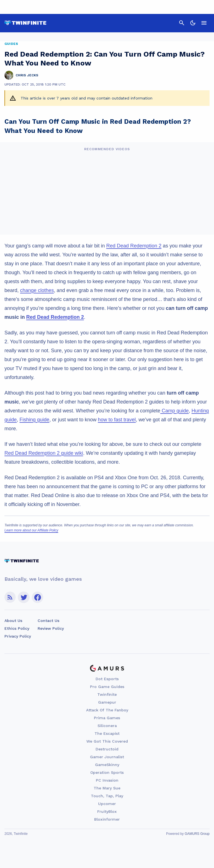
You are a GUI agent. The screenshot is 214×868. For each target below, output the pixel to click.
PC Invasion (107, 780)
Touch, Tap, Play (107, 796)
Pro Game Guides (107, 687)
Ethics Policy (17, 628)
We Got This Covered (107, 741)
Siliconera (107, 726)
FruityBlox (107, 811)
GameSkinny (107, 765)
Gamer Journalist (107, 757)
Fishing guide (34, 420)
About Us (13, 621)
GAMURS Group (197, 834)
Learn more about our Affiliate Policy (31, 530)
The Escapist (107, 733)
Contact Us (48, 621)
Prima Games (107, 718)
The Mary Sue (107, 788)
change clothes (37, 290)
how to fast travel (117, 420)
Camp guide (174, 411)
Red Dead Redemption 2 (134, 246)
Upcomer (107, 804)
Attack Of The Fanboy (107, 710)
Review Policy (51, 628)
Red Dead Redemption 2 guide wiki (44, 453)
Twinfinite (107, 694)
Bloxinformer (107, 819)
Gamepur (107, 702)
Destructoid (107, 749)
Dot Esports (107, 679)
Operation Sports (107, 772)
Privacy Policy (18, 636)
